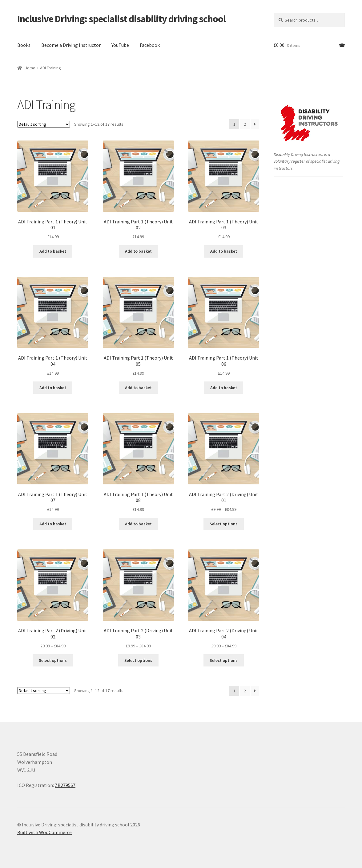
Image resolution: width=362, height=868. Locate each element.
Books (24, 45)
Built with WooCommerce (44, 832)
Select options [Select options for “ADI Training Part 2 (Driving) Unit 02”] (53, 660)
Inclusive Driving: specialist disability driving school (121, 19)
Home (30, 68)
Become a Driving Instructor (71, 45)
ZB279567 (65, 785)
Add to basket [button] (53, 251)
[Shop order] (44, 124)
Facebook (150, 45)
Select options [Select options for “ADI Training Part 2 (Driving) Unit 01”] (224, 524)
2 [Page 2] (245, 124)
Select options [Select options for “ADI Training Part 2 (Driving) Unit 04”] (224, 660)
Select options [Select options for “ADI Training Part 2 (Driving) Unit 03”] (138, 660)
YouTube (120, 45)
